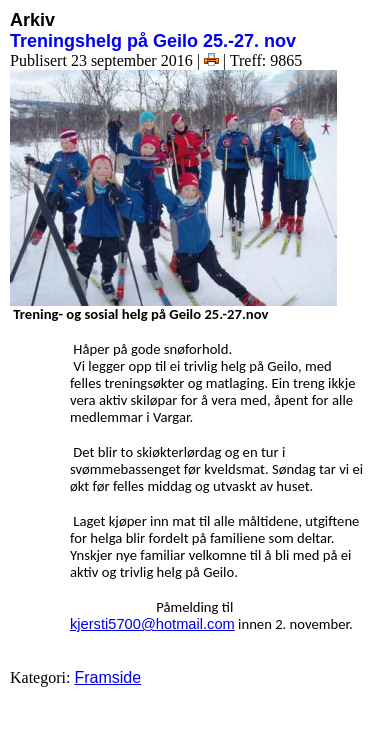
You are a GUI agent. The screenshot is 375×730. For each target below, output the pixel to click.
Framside (107, 677)
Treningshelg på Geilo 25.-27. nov (153, 41)
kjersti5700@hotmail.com (152, 624)
